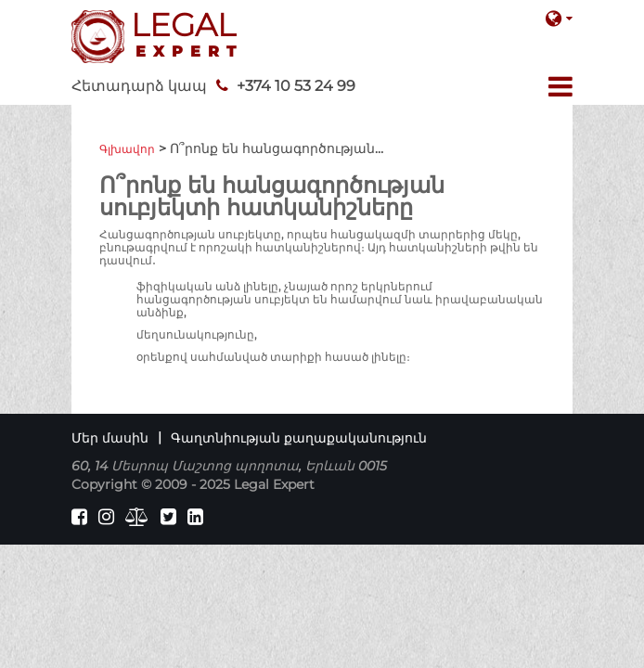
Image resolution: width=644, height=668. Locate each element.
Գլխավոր (127, 149)
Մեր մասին (110, 438)
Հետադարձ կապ (139, 86)
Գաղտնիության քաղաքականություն (299, 438)
